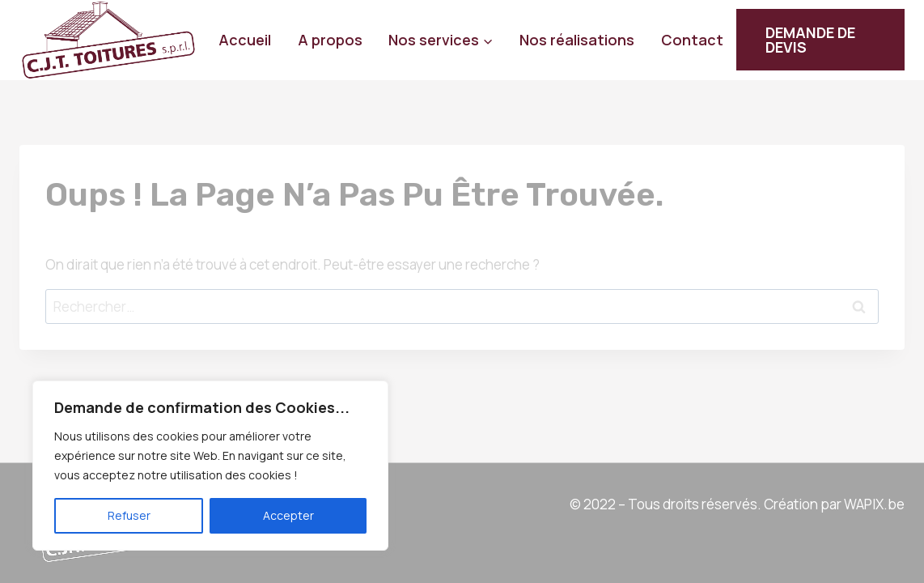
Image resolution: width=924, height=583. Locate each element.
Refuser (129, 515)
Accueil (245, 40)
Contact (692, 40)
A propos (330, 40)
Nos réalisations (577, 40)
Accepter (288, 515)
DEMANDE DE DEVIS (810, 40)
